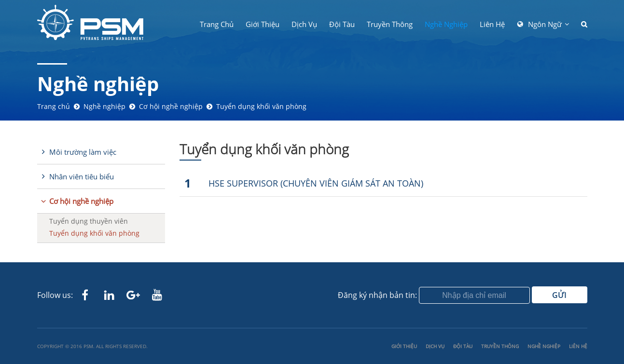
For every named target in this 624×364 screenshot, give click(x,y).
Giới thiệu (263, 24)
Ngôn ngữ (545, 24)
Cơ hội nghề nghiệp (171, 106)
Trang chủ (217, 24)
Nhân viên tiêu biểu (82, 176)
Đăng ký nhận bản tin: (377, 295)
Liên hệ (492, 24)
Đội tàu (342, 24)
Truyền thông (390, 24)
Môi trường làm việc (83, 152)
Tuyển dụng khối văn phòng (261, 106)
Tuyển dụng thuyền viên (89, 221)
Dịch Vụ (304, 24)
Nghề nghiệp (446, 24)
